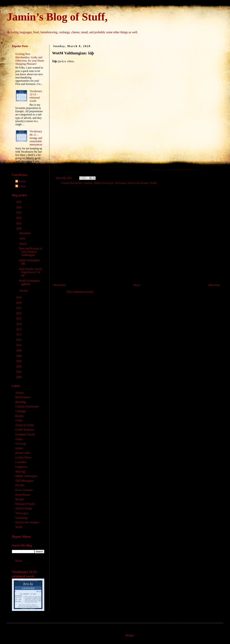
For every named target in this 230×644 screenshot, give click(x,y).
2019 (19, 297)
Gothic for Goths (25, 425)
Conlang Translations (72, 183)
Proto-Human (23, 495)
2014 (19, 324)
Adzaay (20, 393)
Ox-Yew (20, 485)
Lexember (21, 462)
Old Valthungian (24, 481)
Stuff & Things (24, 508)
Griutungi (21, 444)
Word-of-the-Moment (138, 183)
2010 (19, 345)
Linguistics (21, 467)
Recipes (20, 499)
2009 (19, 351)
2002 (19, 366)
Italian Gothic (23, 453)
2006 (19, 356)
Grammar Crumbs (25, 434)
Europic (20, 416)
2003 (19, 361)
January (24, 291)
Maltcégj (20, 471)
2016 (19, 313)
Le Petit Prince (23, 457)
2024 (19, 207)
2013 (19, 329)
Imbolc (19, 448)
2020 (19, 229)
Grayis (19, 439)
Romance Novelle (25, 504)
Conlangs (88, 183)
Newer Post (59, 285)
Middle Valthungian (104, 183)
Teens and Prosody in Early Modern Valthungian (30, 252)
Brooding (20, 402)
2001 (19, 372)
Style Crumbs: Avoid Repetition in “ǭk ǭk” (30, 272)
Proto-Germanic (24, 490)
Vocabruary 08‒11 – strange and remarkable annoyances (36, 138)
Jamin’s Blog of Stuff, (57, 17)
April (23, 238)
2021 (19, 223)
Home (137, 285)
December (25, 233)
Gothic (19, 420)
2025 (19, 202)
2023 (19, 212)
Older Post (214, 285)
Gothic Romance (25, 430)
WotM (153, 183)
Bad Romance (23, 397)
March (23, 244)
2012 (19, 335)
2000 (19, 377)
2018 (19, 303)
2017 (19, 308)
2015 (19, 319)
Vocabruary (22, 518)
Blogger (130, 635)
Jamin (22, 181)
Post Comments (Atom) (80, 292)
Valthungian (121, 183)
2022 (19, 218)
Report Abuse (21, 537)
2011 (19, 340)
